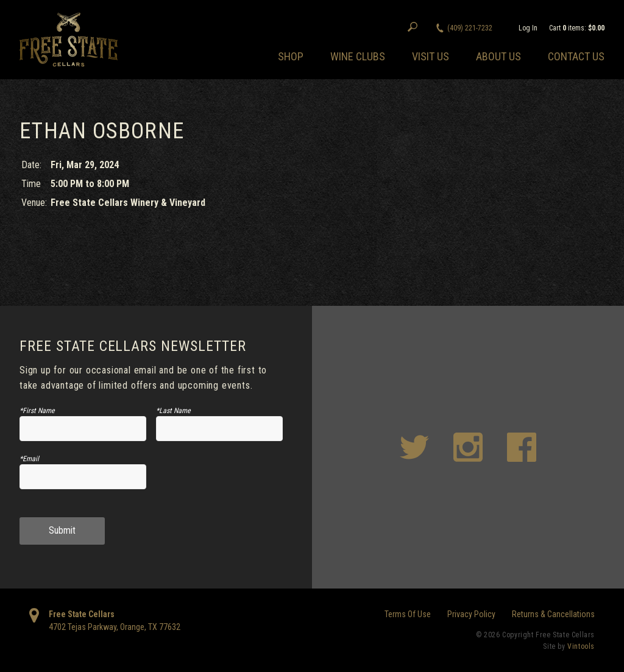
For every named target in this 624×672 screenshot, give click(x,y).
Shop (291, 56)
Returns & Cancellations (553, 614)
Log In (528, 28)
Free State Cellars (82, 614)
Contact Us (576, 56)
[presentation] (219, 482)
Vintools (581, 646)
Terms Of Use (408, 614)
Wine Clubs (358, 56)
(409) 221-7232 (470, 28)
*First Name (37, 411)
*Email (29, 459)
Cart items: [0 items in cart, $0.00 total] (577, 28)
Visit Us (431, 56)
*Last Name (173, 411)
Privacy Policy (471, 614)
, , (115, 627)
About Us (498, 56)
